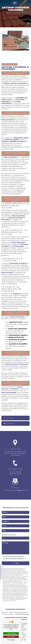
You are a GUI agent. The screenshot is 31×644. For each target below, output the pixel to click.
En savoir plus (8, 418)
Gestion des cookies (22, 614)
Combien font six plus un (9, 530)
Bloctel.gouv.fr (6, 595)
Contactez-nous (9, 423)
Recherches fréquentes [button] (15, 609)
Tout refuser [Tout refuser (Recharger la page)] (11, 637)
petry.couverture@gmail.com (16, 486)
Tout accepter (11, 633)
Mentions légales (8, 614)
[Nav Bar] (15, 3)
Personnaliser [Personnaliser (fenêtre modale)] (11, 640)
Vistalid (6, 613)
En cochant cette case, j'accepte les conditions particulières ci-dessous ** (14, 553)
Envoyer (17, 559)
